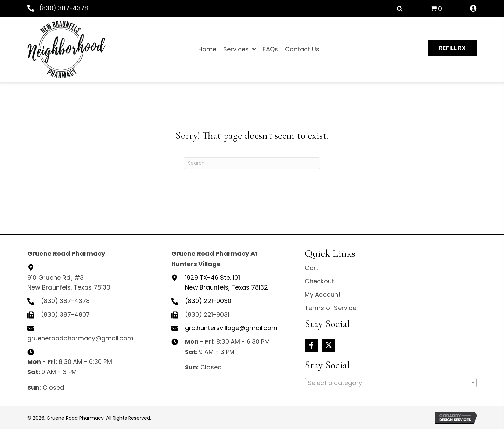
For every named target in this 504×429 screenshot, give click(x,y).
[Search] (252, 163)
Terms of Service (330, 308)
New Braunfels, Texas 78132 (226, 283)
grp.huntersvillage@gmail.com (231, 328)
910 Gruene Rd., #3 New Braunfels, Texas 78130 (69, 283)
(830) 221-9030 (208, 301)
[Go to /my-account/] (473, 9)
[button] (452, 48)
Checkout (319, 281)
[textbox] (391, 383)
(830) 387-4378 (64, 8)
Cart (312, 268)
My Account (323, 294)
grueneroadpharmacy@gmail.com (80, 338)
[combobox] (391, 383)
